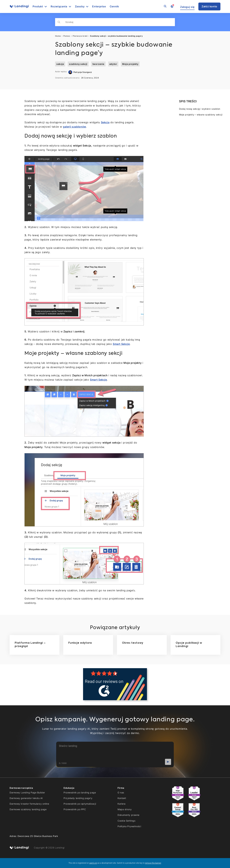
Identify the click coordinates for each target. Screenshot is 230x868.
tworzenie (98, 64)
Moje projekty (130, 64)
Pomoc (67, 36)
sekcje (60, 64)
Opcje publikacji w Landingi (189, 645)
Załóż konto (209, 6)
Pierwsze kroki (80, 36)
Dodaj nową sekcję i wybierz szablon (200, 109)
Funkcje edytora (80, 643)
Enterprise (99, 6)
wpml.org (93, 863)
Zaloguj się (187, 7)
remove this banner (153, 863)
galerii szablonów (75, 127)
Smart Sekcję (121, 344)
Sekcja (105, 122)
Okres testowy (133, 643)
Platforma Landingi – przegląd (30, 645)
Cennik (114, 6)
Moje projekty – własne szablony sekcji (201, 115)
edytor (113, 64)
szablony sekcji (78, 64)
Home (58, 36)
